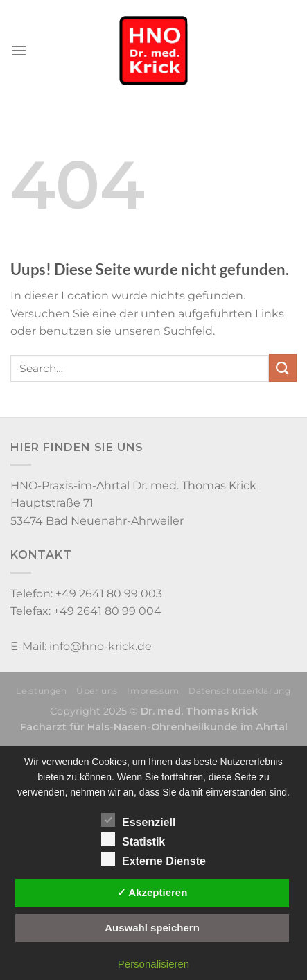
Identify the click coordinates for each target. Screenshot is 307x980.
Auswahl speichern (152, 928)
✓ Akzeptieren (152, 892)
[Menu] (19, 50)
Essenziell (138, 821)
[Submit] (283, 368)
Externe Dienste (153, 859)
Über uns (97, 691)
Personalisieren (153, 964)
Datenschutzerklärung (239, 691)
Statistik (133, 840)
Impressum (153, 691)
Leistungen (41, 691)
